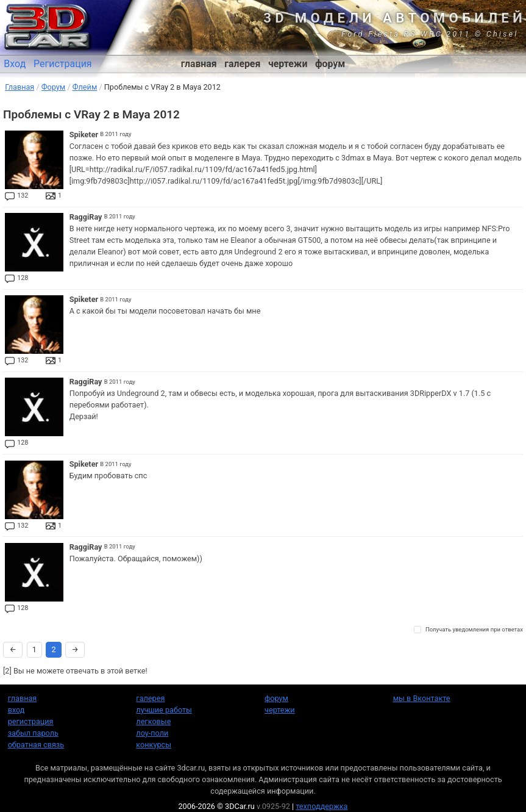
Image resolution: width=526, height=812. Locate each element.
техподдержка (322, 806)
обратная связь (36, 745)
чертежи (288, 64)
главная (199, 64)
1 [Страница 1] (34, 649)
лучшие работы (164, 710)
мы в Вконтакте (422, 698)
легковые (153, 721)
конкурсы (154, 745)
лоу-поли (152, 733)
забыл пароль (33, 733)
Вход (15, 64)
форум (330, 64)
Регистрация (63, 64)
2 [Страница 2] (53, 649)
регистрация (31, 721)
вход (16, 710)
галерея (242, 64)
